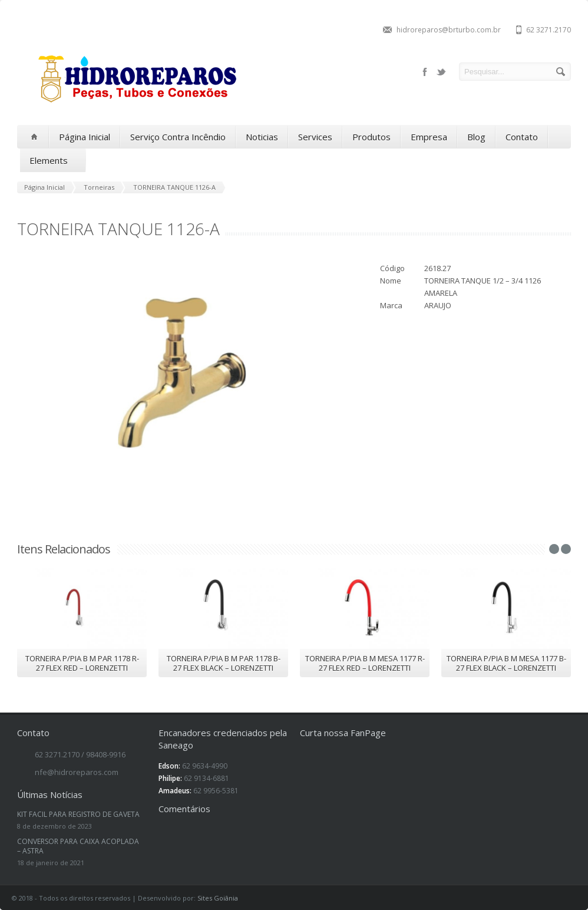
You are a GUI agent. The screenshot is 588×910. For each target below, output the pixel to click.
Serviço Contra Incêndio (178, 137)
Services (315, 137)
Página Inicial (85, 137)
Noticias (262, 137)
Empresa (429, 137)
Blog (476, 137)
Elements (53, 161)
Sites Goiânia (218, 898)
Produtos (371, 137)
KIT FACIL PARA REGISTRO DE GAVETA (78, 814)
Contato (522, 137)
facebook (425, 72)
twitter (441, 72)
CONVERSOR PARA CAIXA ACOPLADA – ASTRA (78, 846)
